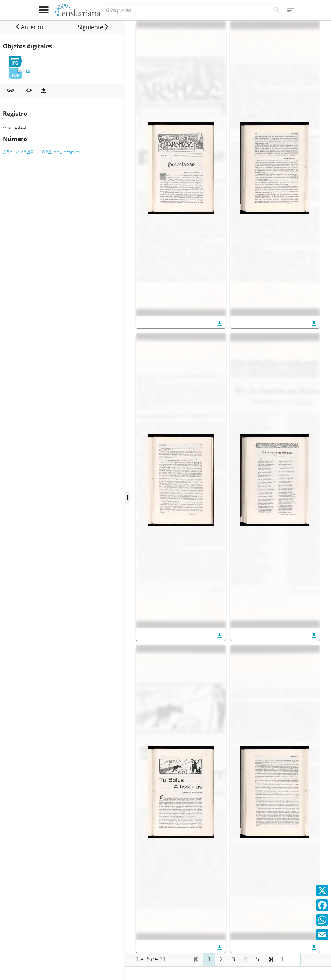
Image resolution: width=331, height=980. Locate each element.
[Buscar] (277, 10)
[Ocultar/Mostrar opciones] (130, 498)
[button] (30, 27)
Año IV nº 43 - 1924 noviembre (41, 152)
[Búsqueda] (185, 10)
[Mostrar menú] (44, 10)
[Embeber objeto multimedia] (29, 91)
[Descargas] (44, 91)
